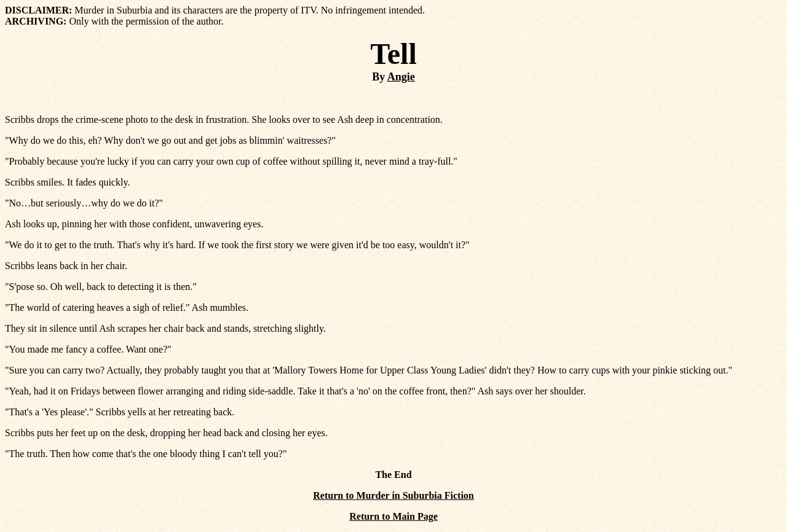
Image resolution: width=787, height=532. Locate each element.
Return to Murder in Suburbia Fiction (393, 495)
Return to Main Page (393, 516)
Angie (401, 77)
